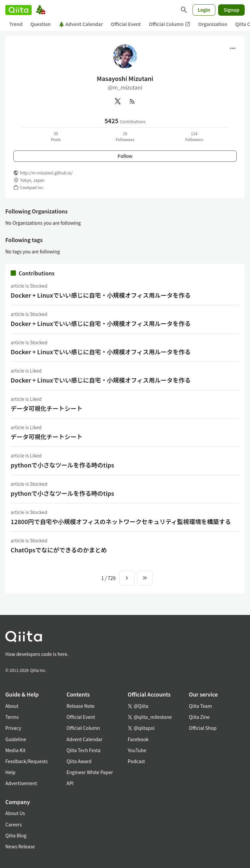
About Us (15, 813)
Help (10, 772)
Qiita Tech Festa (83, 750)
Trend (16, 24)
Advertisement (21, 783)
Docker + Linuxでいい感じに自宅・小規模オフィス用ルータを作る (101, 295)
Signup (231, 10)
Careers (13, 824)
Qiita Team (200, 706)
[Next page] (127, 578)
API (70, 783)
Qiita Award (79, 761)
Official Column (170, 24)
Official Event (126, 24)
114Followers (194, 136)
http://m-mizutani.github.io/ (46, 173)
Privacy (13, 728)
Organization (213, 24)
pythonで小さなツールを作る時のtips (62, 465)
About (12, 706)
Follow (125, 156)
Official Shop (203, 728)
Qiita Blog (16, 835)
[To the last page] (145, 578)
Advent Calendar (81, 24)
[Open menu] (233, 48)
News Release (20, 846)
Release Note (80, 706)
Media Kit (15, 750)
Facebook (138, 739)
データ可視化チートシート (47, 408)
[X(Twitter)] (118, 101)
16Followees (125, 136)
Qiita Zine (199, 717)
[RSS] (132, 101)
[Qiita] (18, 10)
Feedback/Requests (27, 761)
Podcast (136, 761)
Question (40, 24)
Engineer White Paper (90, 772)
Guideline (16, 739)
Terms (12, 717)
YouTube (137, 750)
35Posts (56, 136)
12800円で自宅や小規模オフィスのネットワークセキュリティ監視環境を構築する (121, 521)
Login (204, 10)
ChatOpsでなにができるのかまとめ (59, 550)
